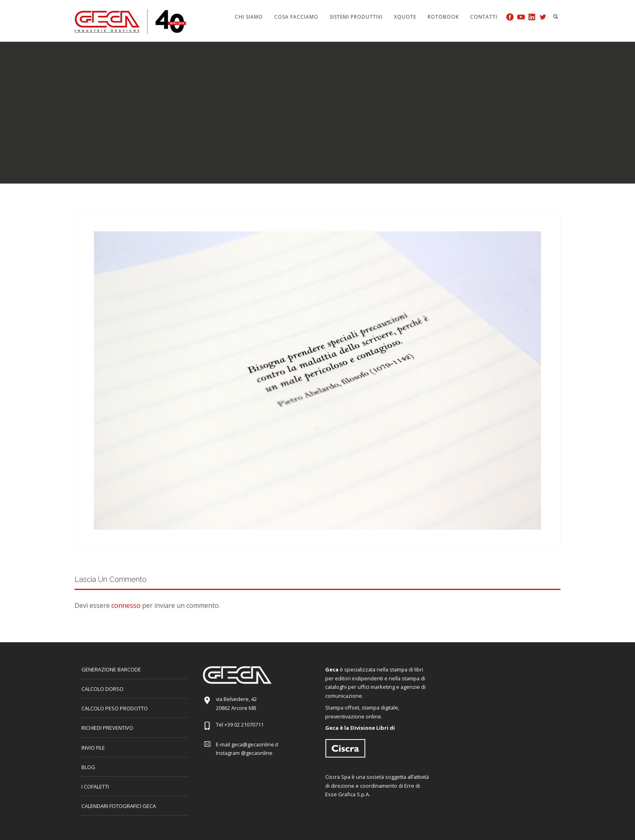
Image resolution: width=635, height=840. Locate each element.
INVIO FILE (93, 748)
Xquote (405, 17)
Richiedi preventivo (107, 728)
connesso (126, 605)
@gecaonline (257, 753)
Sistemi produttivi (356, 17)
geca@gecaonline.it (255, 744)
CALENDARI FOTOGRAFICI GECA (119, 806)
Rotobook (443, 17)
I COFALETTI (95, 787)
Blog (88, 767)
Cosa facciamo (296, 17)
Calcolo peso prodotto (115, 708)
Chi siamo (249, 17)
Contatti (484, 17)
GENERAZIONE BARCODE (111, 669)
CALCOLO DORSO (102, 689)
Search (556, 17)
